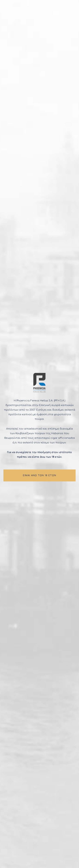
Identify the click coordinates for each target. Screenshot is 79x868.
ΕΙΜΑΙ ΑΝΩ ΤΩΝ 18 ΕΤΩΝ (39, 475)
